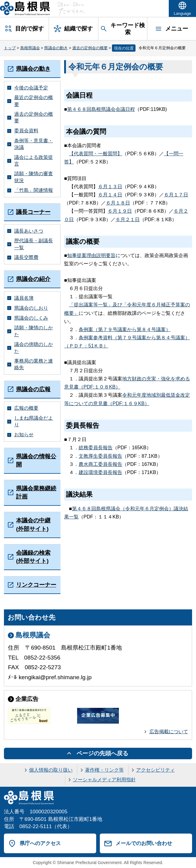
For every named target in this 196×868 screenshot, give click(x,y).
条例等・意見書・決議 (34, 144)
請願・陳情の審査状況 (34, 177)
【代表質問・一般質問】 (96, 154)
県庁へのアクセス (40, 843)
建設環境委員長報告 (100, 472)
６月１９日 (120, 211)
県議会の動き (56, 48)
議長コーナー (33, 212)
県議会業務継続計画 (36, 492)
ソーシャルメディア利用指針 (104, 780)
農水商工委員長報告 (100, 464)
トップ (10, 48)
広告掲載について (169, 732)
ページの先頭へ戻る (102, 753)
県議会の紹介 (33, 279)
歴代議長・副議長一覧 (34, 244)
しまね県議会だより (34, 421)
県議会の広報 (33, 389)
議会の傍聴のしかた (34, 348)
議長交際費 (26, 257)
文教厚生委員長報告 (100, 456)
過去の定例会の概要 (90, 48)
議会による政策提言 (34, 161)
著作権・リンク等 (104, 770)
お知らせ (24, 435)
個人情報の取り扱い (51, 770)
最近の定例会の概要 (34, 101)
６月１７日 (176, 195)
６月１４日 (110, 195)
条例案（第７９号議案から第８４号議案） (125, 329)
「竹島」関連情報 (34, 190)
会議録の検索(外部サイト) (33, 557)
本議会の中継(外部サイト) (33, 524)
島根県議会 (30, 48)
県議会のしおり (31, 308)
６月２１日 (128, 219)
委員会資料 (26, 131)
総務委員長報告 (96, 448)
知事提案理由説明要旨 (91, 255)
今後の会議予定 (31, 88)
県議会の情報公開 (36, 460)
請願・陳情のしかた (34, 331)
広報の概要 (26, 408)
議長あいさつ (29, 231)
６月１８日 (118, 203)
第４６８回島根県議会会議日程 (101, 109)
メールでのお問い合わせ (144, 843)
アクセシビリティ (155, 770)
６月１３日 (110, 187)
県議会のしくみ (31, 318)
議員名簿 (24, 298)
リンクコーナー (36, 585)
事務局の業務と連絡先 (34, 364)
